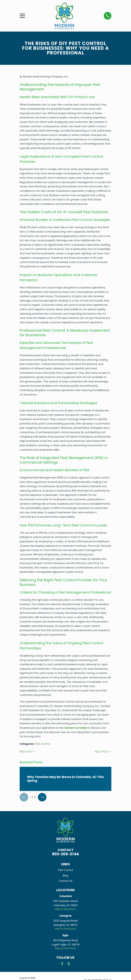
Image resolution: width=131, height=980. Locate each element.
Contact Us (66, 881)
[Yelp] (69, 964)
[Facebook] (62, 964)
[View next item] (42, 797)
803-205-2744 (65, 854)
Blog (66, 876)
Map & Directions (65, 909)
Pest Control (43, 744)
